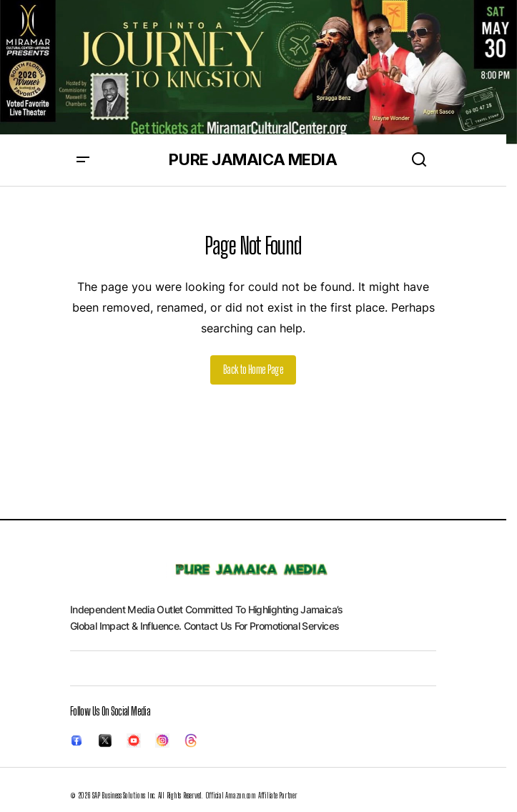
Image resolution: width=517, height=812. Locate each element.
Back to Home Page (253, 369)
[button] (83, 160)
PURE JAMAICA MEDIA (253, 159)
